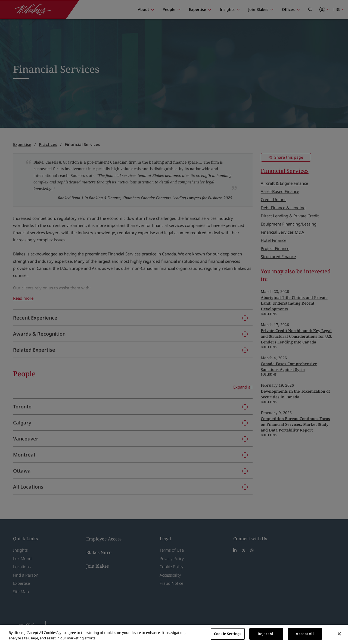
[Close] (339, 634)
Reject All (266, 634)
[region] (174, 634)
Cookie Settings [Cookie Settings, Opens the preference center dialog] (228, 634)
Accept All (305, 634)
